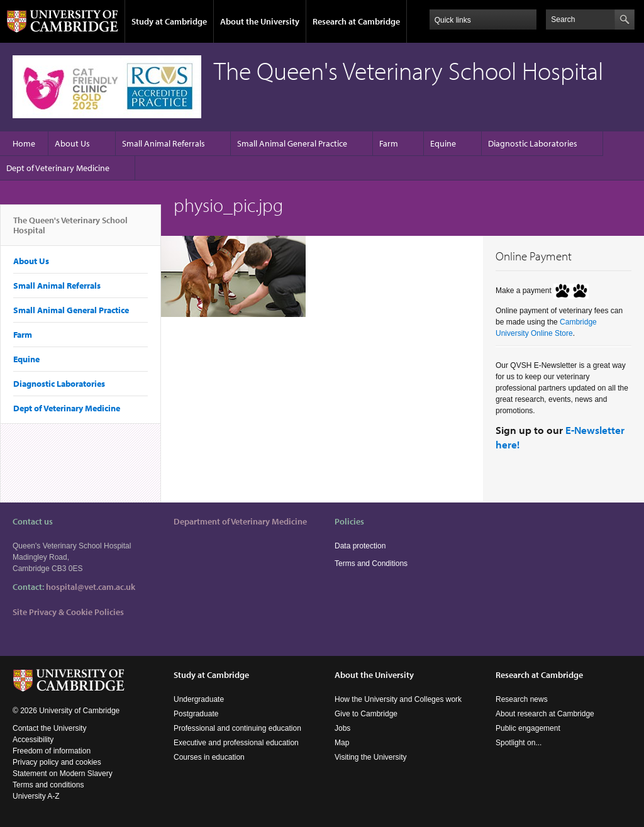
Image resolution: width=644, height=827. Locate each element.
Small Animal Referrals (164, 143)
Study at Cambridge (169, 21)
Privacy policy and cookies (57, 762)
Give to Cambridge (366, 714)
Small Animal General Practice (292, 143)
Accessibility (33, 740)
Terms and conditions (48, 785)
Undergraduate (199, 699)
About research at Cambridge (545, 714)
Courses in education (209, 757)
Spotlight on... (519, 743)
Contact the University (49, 728)
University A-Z (36, 796)
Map (342, 743)
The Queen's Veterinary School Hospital (70, 230)
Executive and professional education (236, 743)
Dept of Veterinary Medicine (58, 168)
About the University (260, 21)
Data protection (360, 546)
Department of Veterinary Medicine (240, 521)
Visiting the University (371, 757)
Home (24, 143)
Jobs (342, 728)
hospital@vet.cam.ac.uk (91, 587)
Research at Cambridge (356, 21)
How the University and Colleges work (398, 699)
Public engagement (528, 728)
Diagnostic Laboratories (533, 143)
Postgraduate (196, 714)
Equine (443, 143)
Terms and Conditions (371, 563)
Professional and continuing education (237, 728)
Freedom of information (52, 751)
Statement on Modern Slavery (63, 774)
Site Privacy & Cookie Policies (68, 612)
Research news (522, 699)
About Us (72, 143)
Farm (389, 143)
